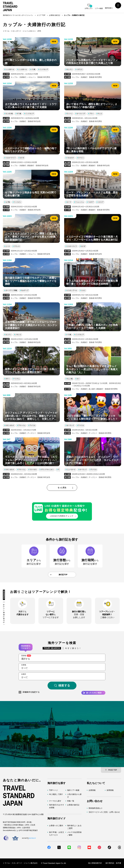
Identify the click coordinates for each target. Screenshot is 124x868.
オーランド (70, 425)
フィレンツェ (79, 202)
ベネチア (91, 202)
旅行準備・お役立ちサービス (57, 834)
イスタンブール (72, 290)
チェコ (100, 114)
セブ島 (8, 202)
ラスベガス (33, 470)
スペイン (81, 158)
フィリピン (17, 202)
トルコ (83, 290)
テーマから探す (55, 801)
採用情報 (110, 790)
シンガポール (10, 69)
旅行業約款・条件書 (113, 863)
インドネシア (44, 69)
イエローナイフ (11, 158)
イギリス (79, 69)
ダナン (8, 379)
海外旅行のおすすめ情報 (57, 806)
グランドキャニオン (47, 470)
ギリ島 (19, 114)
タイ (78, 379)
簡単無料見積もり (96, 808)
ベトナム (17, 379)
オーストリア (81, 114)
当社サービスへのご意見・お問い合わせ (104, 812)
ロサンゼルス (10, 425)
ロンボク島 (9, 114)
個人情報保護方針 (95, 863)
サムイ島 (70, 379)
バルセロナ (70, 158)
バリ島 (33, 69)
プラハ (91, 114)
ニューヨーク (71, 470)
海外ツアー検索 (73, 790)
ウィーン (70, 114)
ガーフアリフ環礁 (11, 290)
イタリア (101, 202)
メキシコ (18, 335)
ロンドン (70, 69)
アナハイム (22, 425)
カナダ (22, 158)
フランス (17, 246)
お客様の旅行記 (73, 805)
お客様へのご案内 (56, 826)
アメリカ (32, 425)
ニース (8, 246)
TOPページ (53, 790)
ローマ (69, 202)
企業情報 (92, 790)
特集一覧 (71, 801)
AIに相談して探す (56, 794)
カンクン (8, 335)
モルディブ (25, 290)
